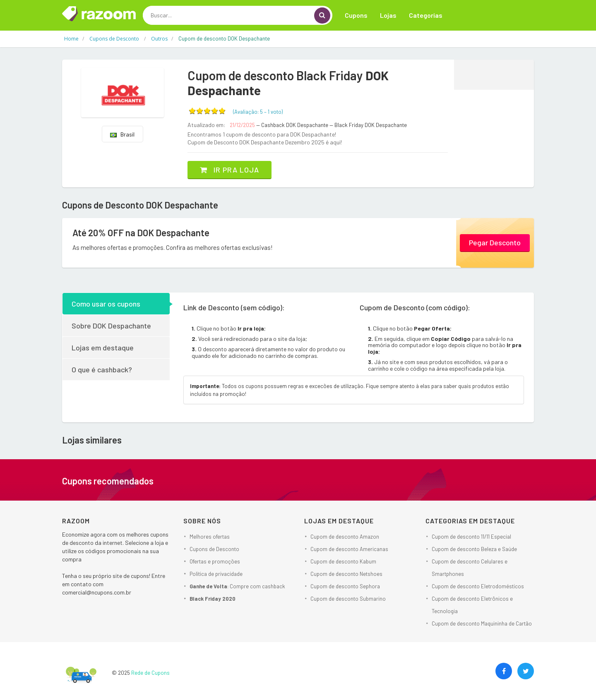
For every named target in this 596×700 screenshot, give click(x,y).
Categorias (426, 15)
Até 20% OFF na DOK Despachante (141, 233)
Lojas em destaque (103, 348)
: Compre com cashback (237, 586)
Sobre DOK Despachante (111, 326)
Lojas (388, 15)
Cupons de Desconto (214, 549)
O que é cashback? (102, 369)
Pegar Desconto (495, 242)
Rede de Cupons (150, 673)
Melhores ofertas (210, 537)
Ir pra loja (230, 170)
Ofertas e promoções (215, 561)
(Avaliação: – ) (258, 112)
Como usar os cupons (106, 304)
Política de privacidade (216, 574)
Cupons (356, 15)
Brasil (122, 134)
